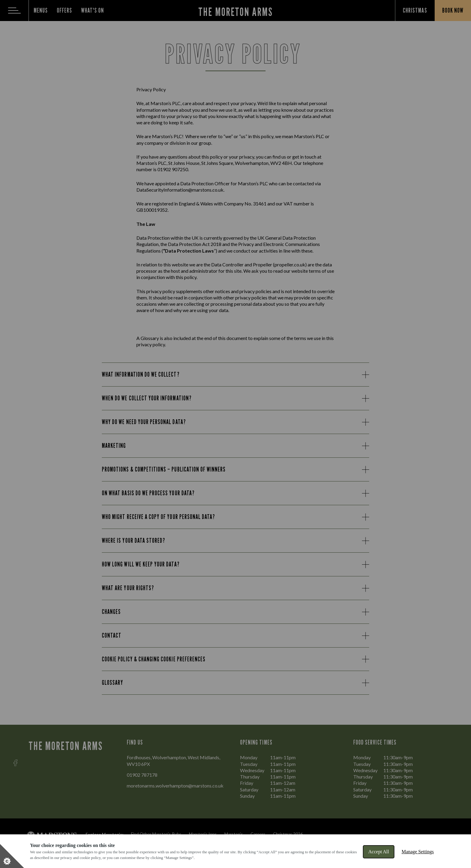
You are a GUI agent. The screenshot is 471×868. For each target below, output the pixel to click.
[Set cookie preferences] (12, 856)
